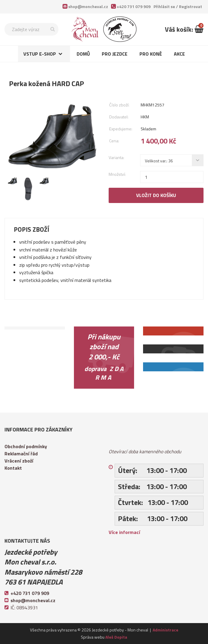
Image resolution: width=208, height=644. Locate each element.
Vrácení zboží (19, 461)
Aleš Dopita (116, 637)
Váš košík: (184, 29)
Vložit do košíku (156, 195)
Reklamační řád (21, 454)
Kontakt (13, 468)
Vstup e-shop (40, 54)
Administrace (166, 630)
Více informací (124, 532)
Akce (179, 54)
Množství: (117, 174)
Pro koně (151, 54)
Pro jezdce (115, 54)
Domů (83, 54)
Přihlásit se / (178, 6)
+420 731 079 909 (134, 6)
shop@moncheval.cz (88, 6)
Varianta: (116, 157)
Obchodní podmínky (26, 446)
